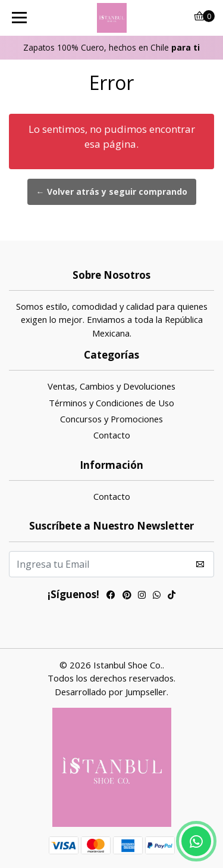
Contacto (112, 435)
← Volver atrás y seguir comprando (112, 192)
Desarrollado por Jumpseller (111, 692)
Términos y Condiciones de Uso (111, 403)
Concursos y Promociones (111, 419)
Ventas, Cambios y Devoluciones (111, 386)
